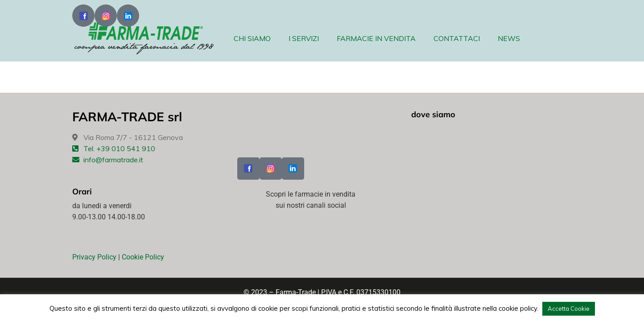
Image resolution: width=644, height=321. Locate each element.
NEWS (509, 38)
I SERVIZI (304, 38)
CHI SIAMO (252, 38)
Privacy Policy (94, 257)
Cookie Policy (143, 257)
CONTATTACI (457, 38)
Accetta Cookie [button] (569, 309)
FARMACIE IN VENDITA (376, 38)
